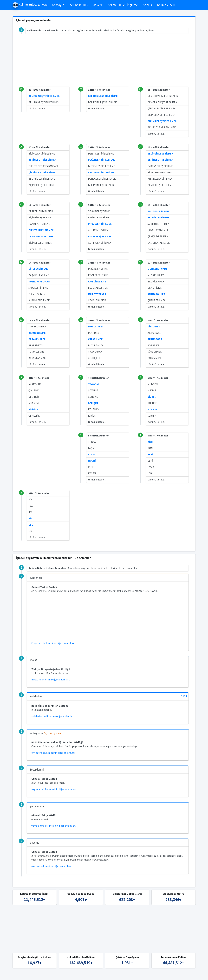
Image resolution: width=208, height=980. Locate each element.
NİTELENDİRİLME (38, 269)
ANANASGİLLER (156, 294)
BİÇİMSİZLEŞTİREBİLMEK (162, 121)
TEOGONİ (94, 384)
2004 (184, 696)
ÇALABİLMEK (95, 339)
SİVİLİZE (33, 409)
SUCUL (92, 454)
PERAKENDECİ (37, 339)
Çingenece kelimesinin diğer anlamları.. (53, 643)
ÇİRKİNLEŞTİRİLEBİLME (42, 172)
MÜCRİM (152, 409)
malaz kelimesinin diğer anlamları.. (51, 679)
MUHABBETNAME (158, 269)
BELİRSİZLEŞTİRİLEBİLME (103, 96)
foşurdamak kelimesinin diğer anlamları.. (54, 789)
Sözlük (147, 5)
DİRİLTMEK (154, 326)
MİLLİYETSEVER (97, 294)
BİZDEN (152, 397)
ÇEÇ (31, 525)
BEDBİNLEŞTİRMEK (159, 217)
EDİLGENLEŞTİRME (158, 211)
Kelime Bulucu (79, 5)
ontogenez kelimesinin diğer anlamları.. (53, 753)
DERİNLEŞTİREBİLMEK (160, 160)
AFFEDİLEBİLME (97, 281)
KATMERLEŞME (37, 333)
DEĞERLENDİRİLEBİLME (102, 160)
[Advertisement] (104, 64)
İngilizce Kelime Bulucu (137, 975)
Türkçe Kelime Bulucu (110, 975)
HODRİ (92, 461)
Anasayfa (58, 5)
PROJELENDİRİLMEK (100, 224)
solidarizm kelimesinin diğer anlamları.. (53, 716)
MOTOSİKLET (96, 326)
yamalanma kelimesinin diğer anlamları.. (54, 826)
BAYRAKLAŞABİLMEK (100, 236)
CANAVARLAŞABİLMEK (41, 236)
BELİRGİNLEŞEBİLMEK (160, 154)
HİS (30, 518)
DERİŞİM (93, 403)
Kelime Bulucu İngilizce (123, 5)
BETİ (150, 454)
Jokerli (98, 5)
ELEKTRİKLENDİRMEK (41, 230)
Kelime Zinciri (166, 5)
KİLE (150, 442)
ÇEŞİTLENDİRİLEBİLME (101, 172)
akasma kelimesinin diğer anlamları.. (52, 866)
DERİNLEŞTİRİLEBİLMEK (42, 160)
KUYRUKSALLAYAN (39, 281)
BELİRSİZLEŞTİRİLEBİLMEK (44, 96)
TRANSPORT (155, 339)
